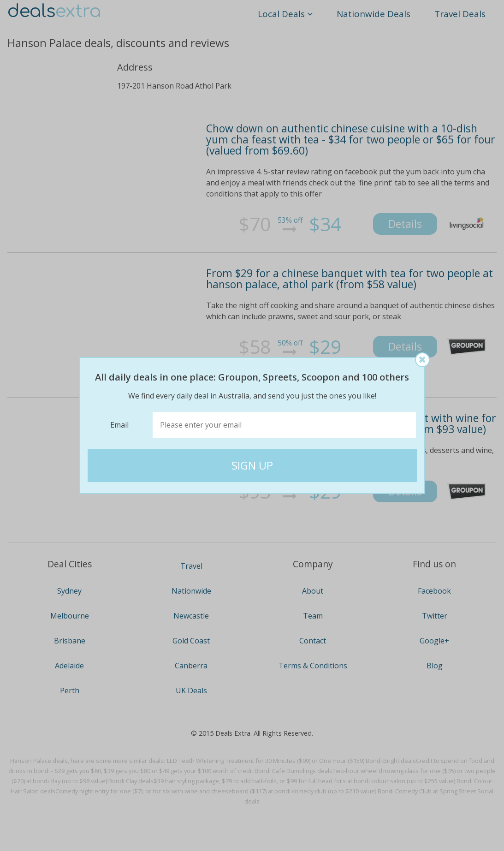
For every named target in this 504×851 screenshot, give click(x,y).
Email (119, 425)
